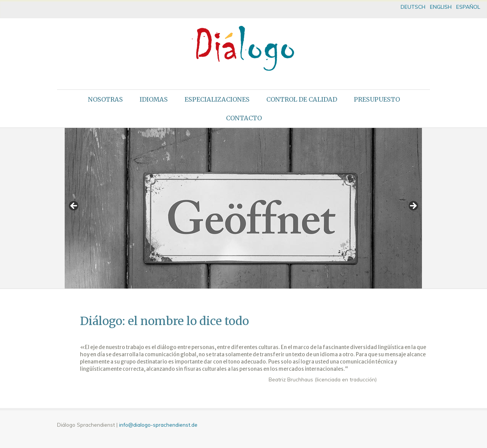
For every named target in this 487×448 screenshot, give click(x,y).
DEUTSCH (413, 7)
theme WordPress (243, 442)
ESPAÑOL (468, 7)
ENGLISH (441, 7)
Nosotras (105, 99)
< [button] (74, 206)
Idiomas (154, 99)
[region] (243, 208)
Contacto (244, 118)
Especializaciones (217, 99)
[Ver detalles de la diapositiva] (243, 208)
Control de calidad (302, 99)
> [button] (413, 206)
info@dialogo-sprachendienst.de (158, 425)
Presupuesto (377, 99)
